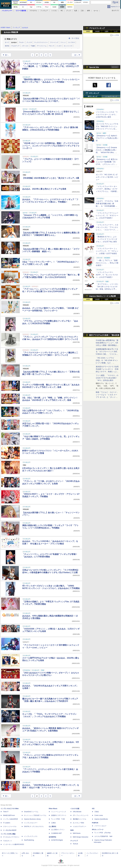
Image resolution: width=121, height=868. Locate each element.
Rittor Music (53, 809)
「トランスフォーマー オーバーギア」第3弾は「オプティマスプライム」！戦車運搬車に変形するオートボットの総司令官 (107, 191)
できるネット (8, 841)
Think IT (6, 812)
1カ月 (116, 31)
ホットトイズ (68, 46)
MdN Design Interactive (81, 837)
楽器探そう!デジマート (59, 815)
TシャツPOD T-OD (58, 819)
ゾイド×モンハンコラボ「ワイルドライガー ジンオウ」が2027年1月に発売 (107, 115)
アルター (22, 42)
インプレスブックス (31, 836)
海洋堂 (7, 46)
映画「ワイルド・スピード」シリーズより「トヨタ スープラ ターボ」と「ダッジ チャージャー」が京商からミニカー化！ (107, 397)
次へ (78, 55)
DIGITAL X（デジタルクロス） (34, 826)
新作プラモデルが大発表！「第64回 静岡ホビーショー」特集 (104, 336)
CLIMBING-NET (57, 833)
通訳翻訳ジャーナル (80, 819)
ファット (63, 42)
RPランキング (93, 96)
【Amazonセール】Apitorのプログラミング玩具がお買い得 (107, 138)
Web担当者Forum (9, 815)
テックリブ (74, 841)
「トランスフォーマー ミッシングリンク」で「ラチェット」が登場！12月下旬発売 (107, 251)
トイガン (54, 11)
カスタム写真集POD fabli (103, 836)
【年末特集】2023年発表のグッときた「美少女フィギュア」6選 (51, 178)
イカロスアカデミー (80, 826)
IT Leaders (7, 823)
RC (62, 11)
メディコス (25, 46)
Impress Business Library (32, 819)
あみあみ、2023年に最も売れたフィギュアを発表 (44, 189)
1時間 (88, 31)
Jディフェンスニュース (81, 815)
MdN (72, 830)
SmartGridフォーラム (31, 812)
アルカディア (15, 46)
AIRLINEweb (77, 812)
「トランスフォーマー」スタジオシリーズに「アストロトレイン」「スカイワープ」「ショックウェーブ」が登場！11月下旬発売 (107, 230)
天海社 (97, 812)
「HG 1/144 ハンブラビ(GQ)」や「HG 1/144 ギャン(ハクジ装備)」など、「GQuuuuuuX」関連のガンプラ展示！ (107, 363)
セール (96, 11)
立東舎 (53, 823)
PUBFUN (95, 823)
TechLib (75, 844)
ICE (93, 809)
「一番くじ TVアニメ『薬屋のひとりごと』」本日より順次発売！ (107, 263)
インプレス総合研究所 (10, 819)
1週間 (106, 31)
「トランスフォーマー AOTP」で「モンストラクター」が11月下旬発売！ (107, 275)
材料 (89, 11)
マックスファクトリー (41, 42)
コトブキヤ (71, 42)
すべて (7, 42)
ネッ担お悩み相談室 (10, 830)
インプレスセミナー (31, 823)
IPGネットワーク (98, 830)
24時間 (97, 31)
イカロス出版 (75, 809)
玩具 (76, 11)
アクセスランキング (97, 28)
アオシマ (51, 46)
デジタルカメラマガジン (11, 837)
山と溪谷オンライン (58, 830)
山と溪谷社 (52, 826)
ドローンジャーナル (10, 826)
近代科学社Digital (57, 840)
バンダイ (59, 46)
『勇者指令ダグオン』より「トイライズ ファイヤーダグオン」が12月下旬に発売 (106, 239)
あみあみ (14, 42)
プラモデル (33, 11)
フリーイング (54, 42)
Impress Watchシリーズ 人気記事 (103, 296)
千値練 (33, 46)
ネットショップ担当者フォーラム (35, 815)
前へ (5, 55)
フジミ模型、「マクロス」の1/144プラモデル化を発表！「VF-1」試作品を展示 (107, 378)
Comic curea (99, 815)
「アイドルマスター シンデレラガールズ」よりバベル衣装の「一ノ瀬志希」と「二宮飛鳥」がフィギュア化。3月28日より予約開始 (51, 66)
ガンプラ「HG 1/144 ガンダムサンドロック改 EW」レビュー (107, 177)
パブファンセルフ (100, 826)
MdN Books (77, 833)
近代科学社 (52, 837)
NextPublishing (29, 840)
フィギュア (44, 11)
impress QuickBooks (101, 819)
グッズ (69, 11)
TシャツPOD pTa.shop (102, 833)
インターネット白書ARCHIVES (14, 844)
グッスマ (29, 42)
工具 (82, 11)
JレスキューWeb (78, 823)
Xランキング (94, 93)
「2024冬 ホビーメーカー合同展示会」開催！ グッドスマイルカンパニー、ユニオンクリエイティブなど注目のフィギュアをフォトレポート (51, 146)
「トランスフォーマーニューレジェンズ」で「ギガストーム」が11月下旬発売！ (107, 215)
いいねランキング (111, 96)
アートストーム (42, 46)
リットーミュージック (59, 812)
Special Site (94, 67)
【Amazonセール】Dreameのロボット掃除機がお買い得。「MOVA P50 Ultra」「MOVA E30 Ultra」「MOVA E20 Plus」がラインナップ (107, 152)
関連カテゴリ (12, 39)
